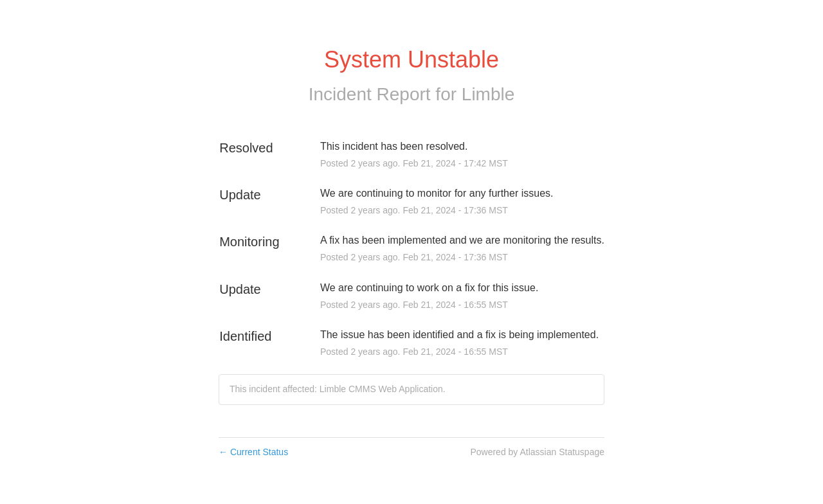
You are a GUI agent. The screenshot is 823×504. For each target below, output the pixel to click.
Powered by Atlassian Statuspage (537, 452)
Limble (488, 94)
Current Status (253, 452)
